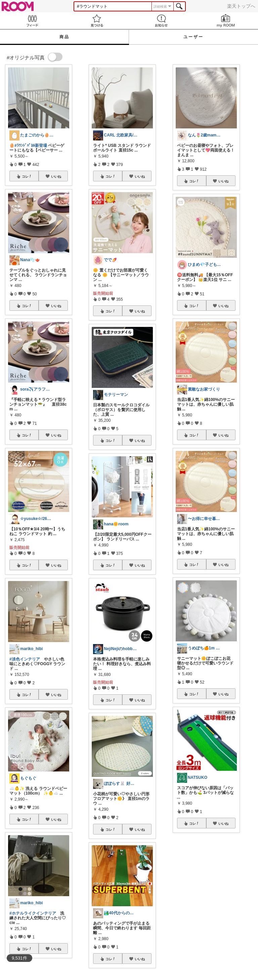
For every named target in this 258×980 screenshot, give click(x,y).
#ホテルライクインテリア (33, 913)
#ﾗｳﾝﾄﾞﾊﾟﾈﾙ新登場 (31, 146)
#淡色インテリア (25, 659)
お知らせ (161, 21)
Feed (32, 21)
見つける (97, 21)
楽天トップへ (241, 6)
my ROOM (226, 21)
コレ (27, 176)
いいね (56, 176)
